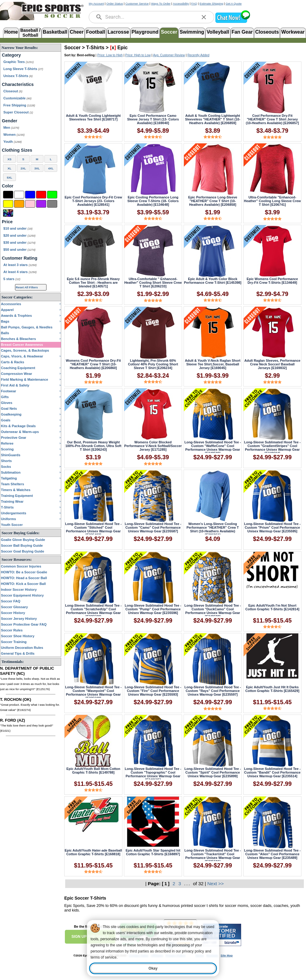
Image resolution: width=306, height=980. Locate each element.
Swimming (192, 32)
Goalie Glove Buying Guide (23, 540)
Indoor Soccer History (19, 590)
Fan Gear (242, 32)
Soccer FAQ (11, 601)
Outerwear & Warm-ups (20, 432)
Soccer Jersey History (19, 619)
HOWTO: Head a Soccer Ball (24, 578)
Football (95, 32)
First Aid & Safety (15, 385)
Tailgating (9, 478)
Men (11, 128)
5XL (9, 178)
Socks (6, 467)
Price (7, 222)
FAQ (194, 4)
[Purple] (41, 204)
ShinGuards (11, 455)
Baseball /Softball (30, 32)
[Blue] (30, 195)
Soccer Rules (12, 630)
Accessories (11, 304)
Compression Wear (17, 374)
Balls (5, 333)
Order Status (114, 4)
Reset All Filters (27, 287)
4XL (51, 168)
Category (11, 55)
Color (8, 186)
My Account (96, 4)
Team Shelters (13, 484)
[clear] (204, 17)
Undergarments (14, 513)
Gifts (5, 397)
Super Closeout (18, 112)
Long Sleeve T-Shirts (23, 69)
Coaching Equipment (18, 368)
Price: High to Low (138, 55)
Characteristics (18, 84)
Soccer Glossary (14, 607)
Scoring (7, 449)
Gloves (7, 403)
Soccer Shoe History (18, 636)
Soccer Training (14, 642)
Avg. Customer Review (169, 55)
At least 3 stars (20, 265)
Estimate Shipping (211, 4)
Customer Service (137, 4)
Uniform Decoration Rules (22, 648)
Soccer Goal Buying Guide (22, 551)
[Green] (52, 195)
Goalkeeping (11, 414)
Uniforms (8, 519)
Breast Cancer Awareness (22, 345)
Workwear (293, 32)
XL (9, 168)
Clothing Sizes (17, 150)
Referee (7, 443)
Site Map (227, 955)
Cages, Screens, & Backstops (25, 350)
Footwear (9, 391)
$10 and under (18, 228)
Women (14, 135)
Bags (5, 321)
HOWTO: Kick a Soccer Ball (23, 584)
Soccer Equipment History (22, 595)
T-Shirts (7, 507)
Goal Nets (9, 409)
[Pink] (30, 204)
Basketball (55, 32)
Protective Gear (14, 438)
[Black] (8, 195)
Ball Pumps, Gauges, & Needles (27, 327)
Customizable (17, 98)
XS (10, 159)
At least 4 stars (20, 272)
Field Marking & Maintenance (24, 379)
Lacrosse (118, 32)
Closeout (13, 91)
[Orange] (19, 204)
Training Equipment (17, 496)
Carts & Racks (13, 362)
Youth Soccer (12, 525)
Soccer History (13, 613)
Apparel (7, 310)
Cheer (77, 32)
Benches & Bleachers (18, 339)
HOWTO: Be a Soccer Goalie (24, 572)
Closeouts (267, 32)
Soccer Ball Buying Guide (22, 545)
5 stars (12, 279)
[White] (19, 195)
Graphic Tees (19, 62)
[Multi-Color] (8, 213)
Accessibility (181, 4)
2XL (23, 168)
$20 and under (19, 235)
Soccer (169, 32)
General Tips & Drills (18, 653)
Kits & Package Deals (18, 426)
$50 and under (19, 250)
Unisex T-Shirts (18, 76)
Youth (13, 142)
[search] (99, 17)
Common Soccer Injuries (21, 566)
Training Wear (12, 501)
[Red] (41, 195)
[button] (233, 22)
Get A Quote (233, 4)
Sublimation (11, 472)
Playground (145, 32)
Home (11, 32)
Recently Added (198, 55)
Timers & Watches (16, 490)
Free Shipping (19, 105)
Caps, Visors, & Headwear (22, 356)
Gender (9, 121)
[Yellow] (8, 204)
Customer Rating (20, 258)
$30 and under (19, 242)
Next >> (216, 884)
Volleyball (218, 32)
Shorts (6, 461)
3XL (37, 168)
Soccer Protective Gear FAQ (24, 624)
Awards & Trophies (16, 316)
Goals (6, 420)
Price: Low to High (110, 55)
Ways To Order (161, 4)
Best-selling (86, 55)
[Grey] (52, 204)
